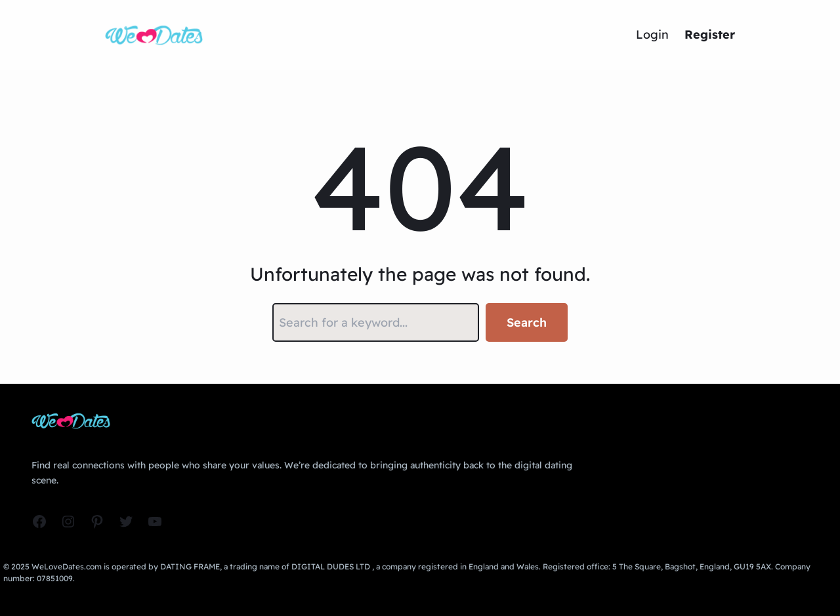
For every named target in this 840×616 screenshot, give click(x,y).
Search (527, 322)
